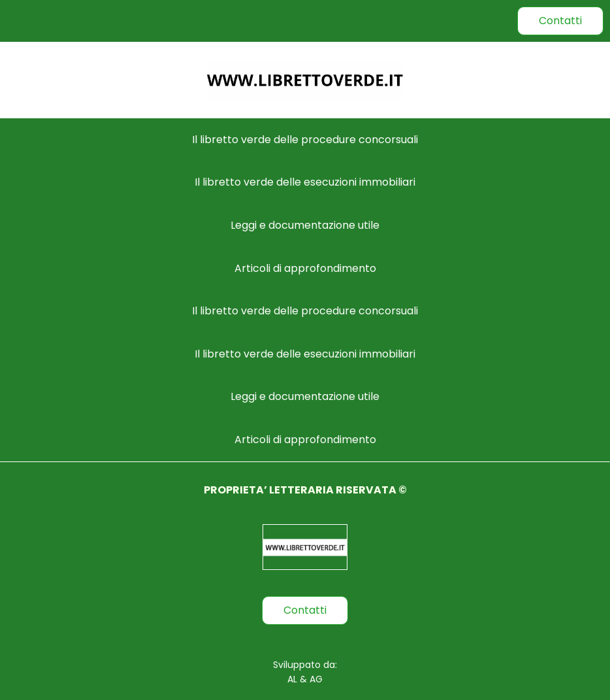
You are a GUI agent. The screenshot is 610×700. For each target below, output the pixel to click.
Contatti (560, 21)
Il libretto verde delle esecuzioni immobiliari (305, 182)
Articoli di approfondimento (305, 268)
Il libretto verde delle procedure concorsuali (305, 140)
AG (315, 679)
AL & (297, 679)
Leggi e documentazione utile (305, 225)
